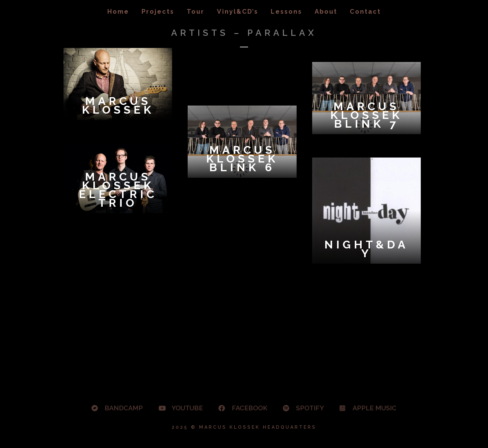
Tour (196, 12)
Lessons (286, 12)
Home (118, 12)
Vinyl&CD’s (238, 12)
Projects (158, 12)
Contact (365, 12)
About (326, 12)
